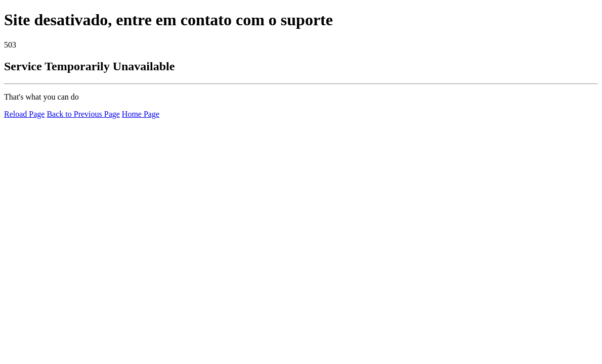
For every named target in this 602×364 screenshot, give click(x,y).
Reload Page (24, 114)
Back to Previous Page (83, 114)
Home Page (141, 114)
